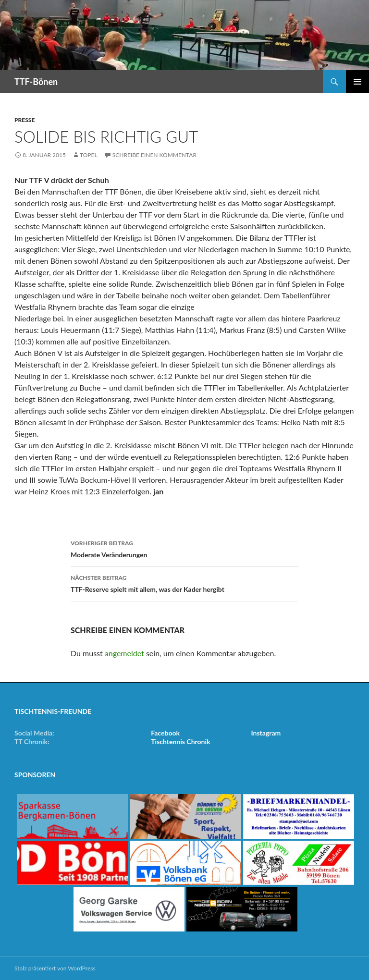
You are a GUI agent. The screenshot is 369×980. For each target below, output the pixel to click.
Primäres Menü (357, 82)
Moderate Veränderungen (184, 548)
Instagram (266, 733)
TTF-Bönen (36, 82)
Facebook (165, 733)
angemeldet (124, 653)
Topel (89, 155)
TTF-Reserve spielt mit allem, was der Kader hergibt (184, 583)
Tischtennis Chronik (180, 741)
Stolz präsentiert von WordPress (55, 968)
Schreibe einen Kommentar (154, 155)
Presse (25, 120)
